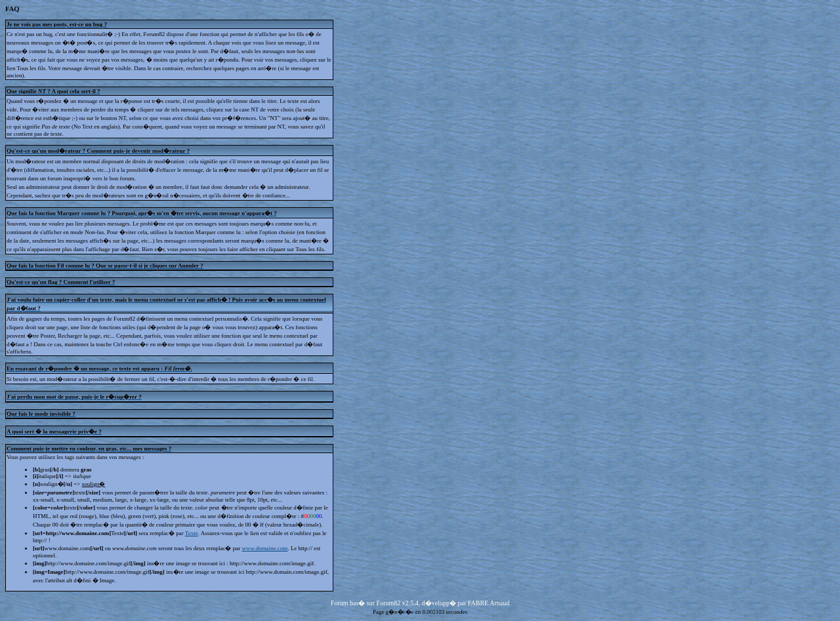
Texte (192, 533)
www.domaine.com (264, 548)
